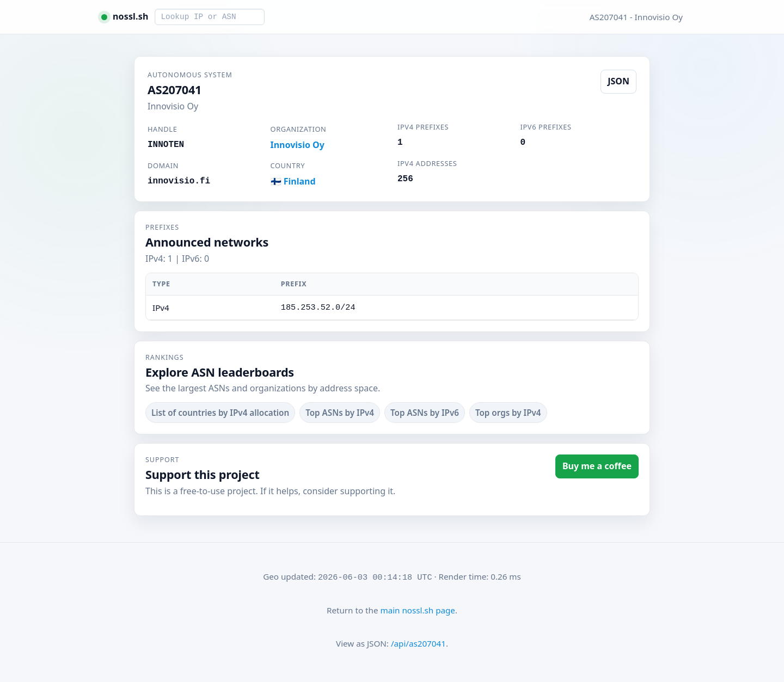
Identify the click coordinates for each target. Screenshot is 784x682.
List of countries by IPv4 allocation (220, 413)
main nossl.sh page (417, 610)
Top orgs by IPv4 (508, 413)
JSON (618, 81)
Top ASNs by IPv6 (425, 413)
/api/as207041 (418, 643)
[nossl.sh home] (125, 17)
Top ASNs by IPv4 (340, 413)
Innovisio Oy (298, 145)
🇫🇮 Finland (293, 181)
